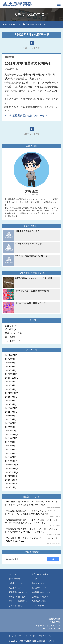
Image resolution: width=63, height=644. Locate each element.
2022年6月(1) (11, 416)
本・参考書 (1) (12, 337)
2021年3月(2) (11, 454)
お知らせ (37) (11, 326)
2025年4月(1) (11, 367)
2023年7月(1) (11, 397)
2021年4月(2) (11, 450)
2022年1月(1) (11, 427)
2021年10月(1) (12, 438)
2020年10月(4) (12, 472)
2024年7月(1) (11, 382)
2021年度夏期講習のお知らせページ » (26, 116)
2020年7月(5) (11, 484)
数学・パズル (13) (13, 333)
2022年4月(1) (11, 419)
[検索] (24, 559)
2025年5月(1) (11, 363)
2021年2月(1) (11, 457)
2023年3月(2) (11, 404)
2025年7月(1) (11, 359)
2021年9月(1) (11, 442)
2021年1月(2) (11, 461)
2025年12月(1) (12, 355)
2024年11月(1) (12, 374)
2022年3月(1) (11, 423)
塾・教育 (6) (11, 329)
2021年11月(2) (12, 435)
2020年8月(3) (11, 480)
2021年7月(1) (11, 446)
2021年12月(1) (12, 431)
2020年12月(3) (12, 465)
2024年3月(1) (11, 389)
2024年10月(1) (12, 378)
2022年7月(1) (11, 412)
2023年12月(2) (12, 393)
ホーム (8, 24)
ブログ (18, 24)
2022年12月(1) (12, 408)
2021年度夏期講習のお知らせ (28, 63)
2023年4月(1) (11, 401)
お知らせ (9, 57)
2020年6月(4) (11, 487)
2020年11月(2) (12, 469)
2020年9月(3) (11, 476)
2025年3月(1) (11, 370)
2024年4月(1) (11, 385)
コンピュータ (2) (13, 341)
